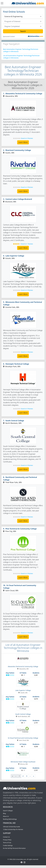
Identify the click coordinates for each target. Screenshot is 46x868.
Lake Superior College (15, 256)
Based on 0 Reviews (27, 138)
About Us (6, 816)
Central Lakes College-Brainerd (19, 199)
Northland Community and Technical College (20, 479)
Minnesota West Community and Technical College (23, 303)
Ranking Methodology (10, 819)
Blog (4, 813)
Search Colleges (8, 811)
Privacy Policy (7, 840)
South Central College (15, 421)
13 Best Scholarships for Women (13, 829)
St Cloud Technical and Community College (20, 587)
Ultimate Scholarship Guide (11, 827)
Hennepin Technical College (17, 364)
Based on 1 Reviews (27, 244)
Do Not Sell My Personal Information (14, 848)
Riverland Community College (18, 150)
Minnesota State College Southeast (23, 762)
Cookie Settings (8, 845)
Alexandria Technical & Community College (24, 94)
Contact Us (6, 837)
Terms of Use (7, 843)
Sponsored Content (9, 37)
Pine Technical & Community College (21, 529)
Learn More (23, 142)
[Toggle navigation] (2, 3)
